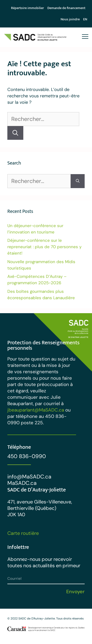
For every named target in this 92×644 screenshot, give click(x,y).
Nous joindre (70, 19)
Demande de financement (66, 8)
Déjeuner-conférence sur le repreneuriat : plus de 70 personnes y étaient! (44, 247)
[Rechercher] (15, 133)
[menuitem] (85, 19)
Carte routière (23, 533)
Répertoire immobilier (27, 8)
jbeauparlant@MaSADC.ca (36, 410)
